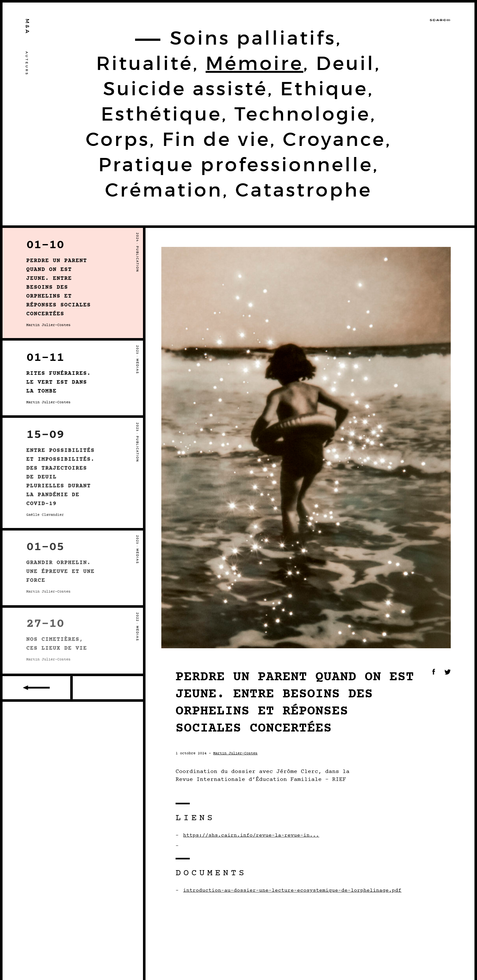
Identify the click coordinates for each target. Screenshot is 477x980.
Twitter (448, 672)
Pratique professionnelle (236, 165)
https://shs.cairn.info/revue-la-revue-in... (251, 836)
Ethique (324, 89)
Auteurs (27, 63)
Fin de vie (216, 139)
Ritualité (145, 63)
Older (38, 688)
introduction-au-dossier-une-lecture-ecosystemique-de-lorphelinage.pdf (292, 891)
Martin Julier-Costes (235, 753)
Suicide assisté (185, 89)
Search (440, 20)
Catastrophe (304, 190)
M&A (28, 27)
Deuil (345, 63)
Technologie (302, 114)
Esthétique (161, 114)
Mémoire (254, 63)
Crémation (164, 190)
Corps (118, 139)
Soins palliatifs (253, 38)
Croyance (334, 139)
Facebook (434, 672)
